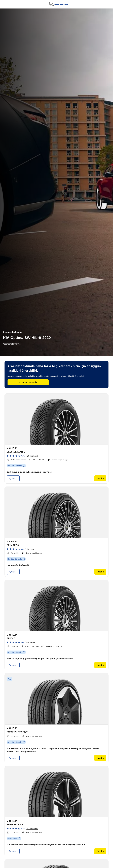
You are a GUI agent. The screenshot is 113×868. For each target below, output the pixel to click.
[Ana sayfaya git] (59, 4)
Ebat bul (100, 478)
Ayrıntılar (13, 478)
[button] (22, 456)
